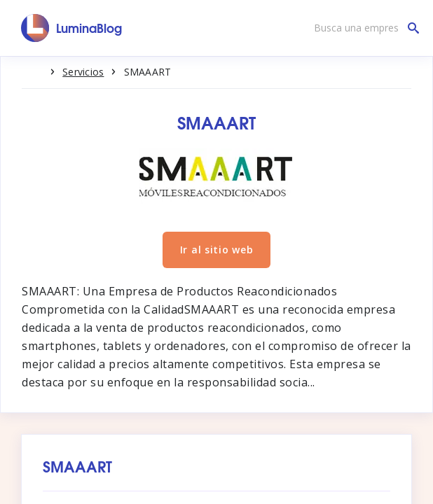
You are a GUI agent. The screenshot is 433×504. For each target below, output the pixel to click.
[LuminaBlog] (72, 28)
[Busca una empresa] (363, 28)
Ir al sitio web (217, 250)
